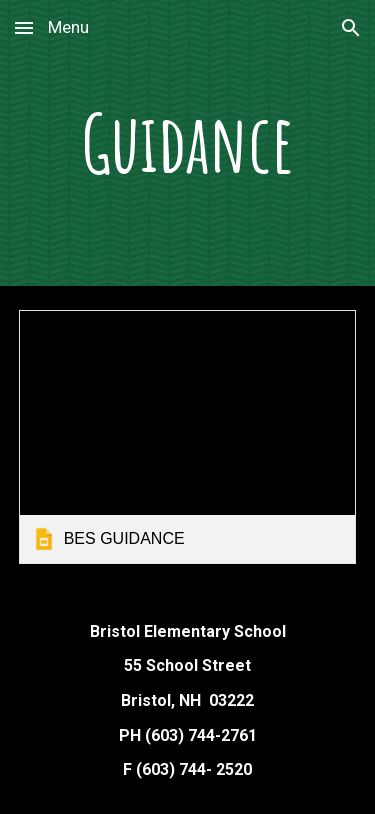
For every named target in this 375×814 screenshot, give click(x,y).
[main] (188, 143)
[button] (24, 27)
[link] (188, 436)
